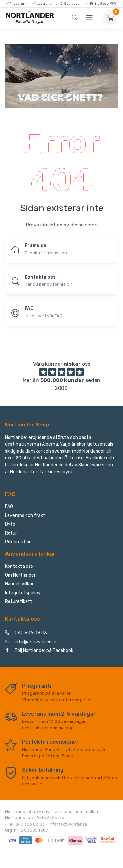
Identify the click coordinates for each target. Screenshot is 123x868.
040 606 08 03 (26, 633)
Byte (10, 524)
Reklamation (18, 542)
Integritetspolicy (23, 593)
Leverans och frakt (25, 515)
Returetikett (19, 602)
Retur (11, 533)
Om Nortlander (20, 575)
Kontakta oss (19, 566)
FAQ (9, 507)
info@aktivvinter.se (31, 642)
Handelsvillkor (19, 584)
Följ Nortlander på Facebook (39, 651)
